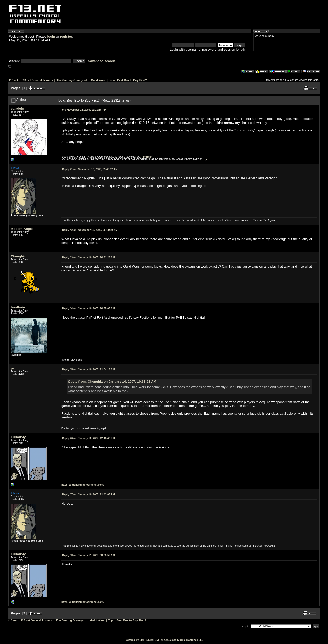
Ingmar (147, 157)
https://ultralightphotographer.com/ (83, 485)
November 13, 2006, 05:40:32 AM (90, 169)
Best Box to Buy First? (132, 80)
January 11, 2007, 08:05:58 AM (88, 555)
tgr (205, 159)
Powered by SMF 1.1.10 (139, 640)
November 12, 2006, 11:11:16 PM (84, 110)
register (66, 36)
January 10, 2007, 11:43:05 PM (88, 495)
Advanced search (101, 61)
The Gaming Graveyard (72, 80)
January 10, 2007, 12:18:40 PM (88, 438)
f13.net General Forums (37, 80)
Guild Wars (98, 80)
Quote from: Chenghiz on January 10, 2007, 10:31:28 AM (112, 381)
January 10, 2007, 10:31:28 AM (88, 257)
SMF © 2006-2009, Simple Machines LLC (179, 640)
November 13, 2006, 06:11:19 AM (90, 230)
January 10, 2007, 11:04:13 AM (88, 369)
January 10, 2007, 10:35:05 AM (88, 309)
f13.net (14, 80)
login (51, 36)
